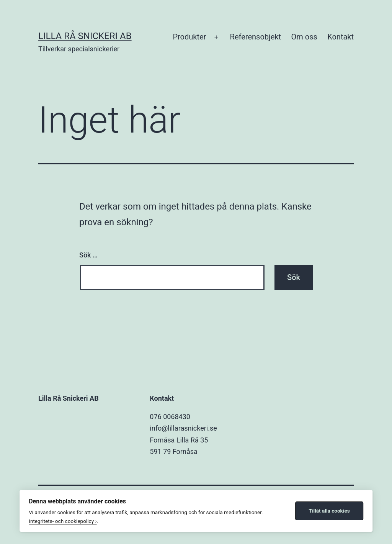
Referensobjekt (256, 37)
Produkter (189, 37)
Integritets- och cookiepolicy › (63, 521)
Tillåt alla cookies (329, 511)
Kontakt (341, 37)
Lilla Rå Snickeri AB (85, 36)
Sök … (88, 255)
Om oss (304, 37)
